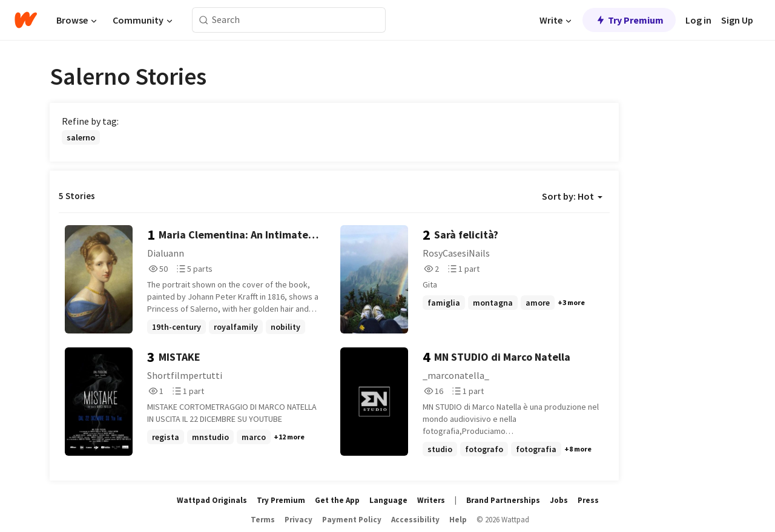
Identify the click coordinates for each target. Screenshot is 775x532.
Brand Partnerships (503, 500)
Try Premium (629, 20)
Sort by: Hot (572, 196)
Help (458, 520)
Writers (431, 500)
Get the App (337, 500)
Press (588, 500)
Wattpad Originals (212, 500)
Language (388, 500)
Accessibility (415, 520)
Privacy (298, 520)
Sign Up (737, 20)
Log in (698, 20)
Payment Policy (352, 520)
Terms (263, 520)
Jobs (559, 500)
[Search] (204, 20)
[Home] (26, 20)
